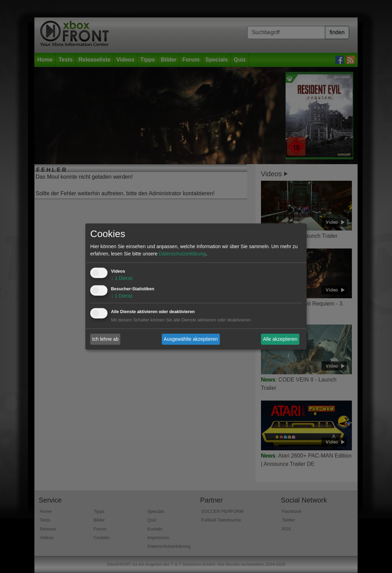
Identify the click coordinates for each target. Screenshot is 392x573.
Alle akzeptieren (280, 339)
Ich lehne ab (105, 339)
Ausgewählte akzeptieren (191, 339)
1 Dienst (122, 279)
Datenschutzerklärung (182, 254)
